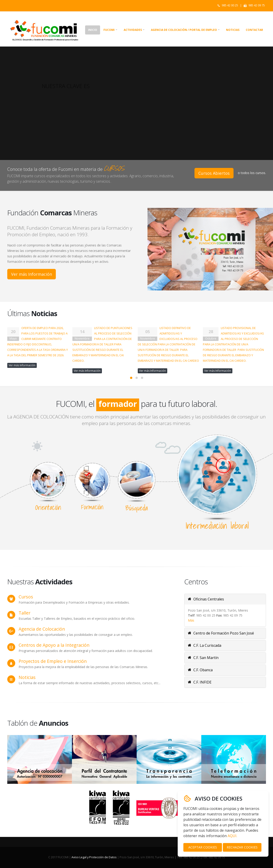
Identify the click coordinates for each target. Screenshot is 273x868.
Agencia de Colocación (42, 629)
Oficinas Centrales (206, 599)
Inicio (93, 30)
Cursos (26, 597)
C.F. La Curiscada (205, 645)
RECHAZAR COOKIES (242, 847)
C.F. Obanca (200, 670)
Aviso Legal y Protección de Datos (94, 857)
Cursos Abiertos (214, 173)
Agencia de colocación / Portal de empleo (184, 30)
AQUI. (232, 836)
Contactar (254, 30)
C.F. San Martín (203, 658)
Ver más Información (32, 274)
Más (191, 620)
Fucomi (109, 30)
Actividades (133, 30)
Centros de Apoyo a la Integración (54, 645)
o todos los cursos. (252, 173)
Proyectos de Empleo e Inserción (53, 661)
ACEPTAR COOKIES (203, 847)
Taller (25, 613)
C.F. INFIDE (200, 682)
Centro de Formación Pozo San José (221, 633)
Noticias (233, 30)
